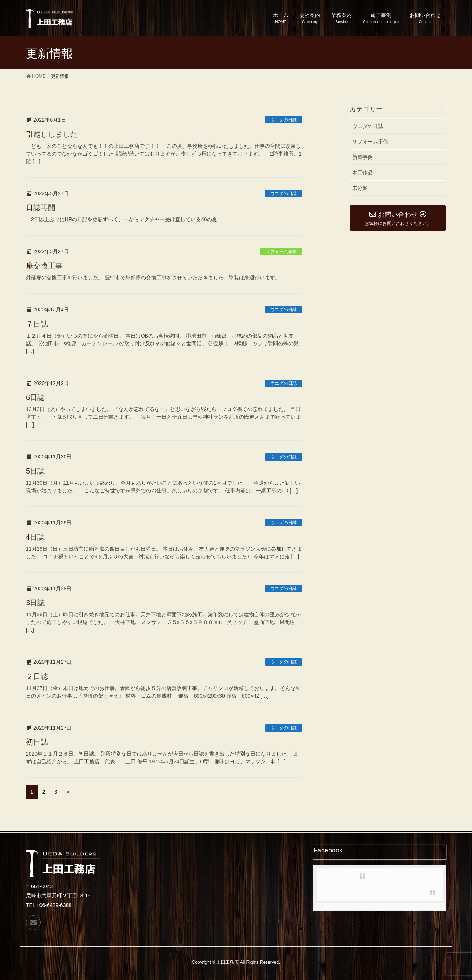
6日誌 (35, 397)
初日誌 (37, 742)
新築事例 (362, 157)
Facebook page (380, 885)
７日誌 (37, 324)
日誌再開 (41, 207)
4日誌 (35, 537)
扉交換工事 (44, 266)
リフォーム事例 (281, 252)
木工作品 (362, 172)
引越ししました (52, 134)
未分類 (360, 188)
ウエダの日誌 (284, 120)
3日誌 (35, 603)
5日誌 (35, 471)
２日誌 (37, 676)
